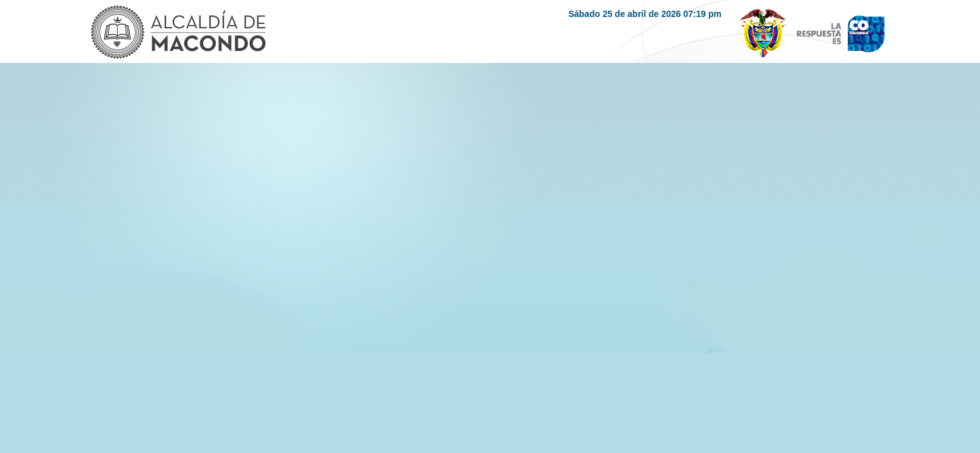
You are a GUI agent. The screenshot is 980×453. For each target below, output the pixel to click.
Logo (178, 33)
